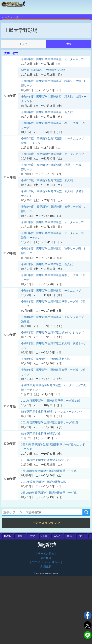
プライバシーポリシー (46, 562)
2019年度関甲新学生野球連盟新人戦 (44, 482)
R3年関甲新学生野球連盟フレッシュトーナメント (52, 412)
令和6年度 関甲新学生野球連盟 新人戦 (47, 180)
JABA (57, 536)
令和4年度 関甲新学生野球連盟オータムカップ (51, 291)
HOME (8, 536)
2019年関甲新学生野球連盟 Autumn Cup (45, 460)
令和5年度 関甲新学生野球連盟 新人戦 (47, 264)
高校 (20, 536)
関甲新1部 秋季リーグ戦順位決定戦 (43, 70)
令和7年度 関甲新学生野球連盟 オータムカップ (52, 59)
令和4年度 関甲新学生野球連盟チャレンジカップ (52, 332)
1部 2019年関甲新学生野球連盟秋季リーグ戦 (49, 471)
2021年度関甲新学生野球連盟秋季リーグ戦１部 (50, 401)
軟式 (69, 536)
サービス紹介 (46, 554)
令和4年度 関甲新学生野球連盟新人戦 (46, 359)
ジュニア (45, 536)
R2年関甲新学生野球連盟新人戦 (41, 434)
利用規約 (46, 567)
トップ (23, 44)
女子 (82, 536)
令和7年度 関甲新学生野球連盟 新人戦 (47, 112)
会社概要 (46, 558)
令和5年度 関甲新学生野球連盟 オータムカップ (52, 222)
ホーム (6, 17)
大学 (32, 536)
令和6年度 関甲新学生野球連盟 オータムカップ (53, 154)
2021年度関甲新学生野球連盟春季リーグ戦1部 (50, 422)
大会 (69, 44)
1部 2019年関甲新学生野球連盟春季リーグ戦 (49, 493)
